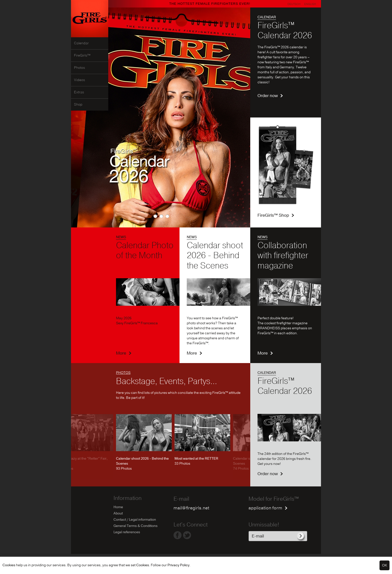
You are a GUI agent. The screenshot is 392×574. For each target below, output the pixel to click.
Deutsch (294, 4)
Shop (78, 105)
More (121, 353)
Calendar (81, 43)
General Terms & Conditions (135, 526)
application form (265, 508)
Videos (79, 80)
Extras (79, 92)
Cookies (9, 565)
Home (118, 507)
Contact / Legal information (135, 520)
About (118, 513)
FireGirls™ (82, 56)
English (310, 4)
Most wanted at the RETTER (196, 459)
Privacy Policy (178, 565)
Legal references (127, 532)
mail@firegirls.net (191, 508)
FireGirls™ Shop (273, 215)
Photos (79, 68)
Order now (268, 96)
